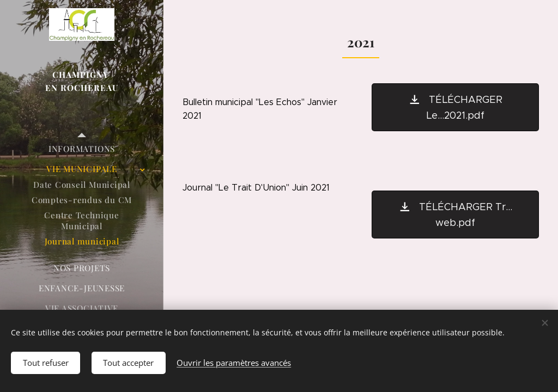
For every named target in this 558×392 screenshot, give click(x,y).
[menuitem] (82, 149)
